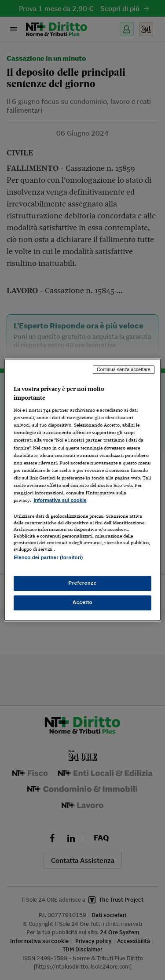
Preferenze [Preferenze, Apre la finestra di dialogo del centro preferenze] (83, 583)
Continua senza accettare (124, 369)
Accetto (83, 603)
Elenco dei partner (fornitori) (48, 557)
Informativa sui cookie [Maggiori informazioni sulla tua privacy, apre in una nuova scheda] (60, 500)
